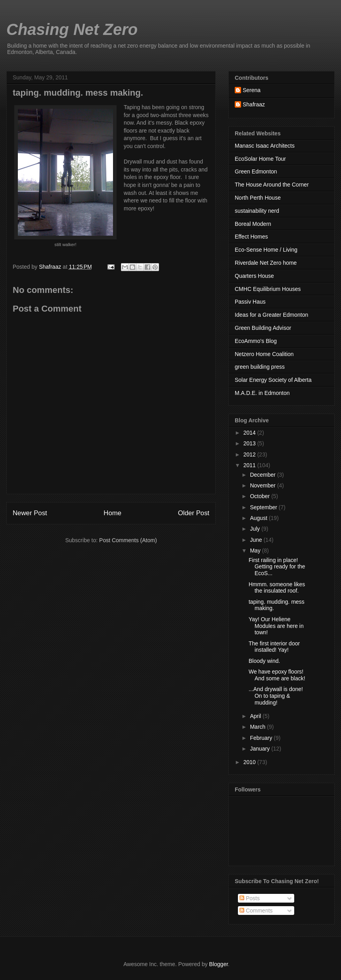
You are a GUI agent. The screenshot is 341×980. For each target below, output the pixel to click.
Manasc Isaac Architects (265, 146)
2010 (250, 762)
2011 (250, 465)
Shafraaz (254, 104)
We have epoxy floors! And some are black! (277, 675)
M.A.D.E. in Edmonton (262, 393)
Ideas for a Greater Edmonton (271, 315)
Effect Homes (251, 237)
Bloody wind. (264, 661)
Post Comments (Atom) (128, 540)
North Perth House (258, 198)
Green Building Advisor (263, 328)
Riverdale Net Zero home (266, 263)
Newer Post (30, 513)
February (262, 738)
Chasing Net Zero (72, 29)
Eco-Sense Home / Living (266, 250)
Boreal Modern (253, 224)
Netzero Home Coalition (264, 354)
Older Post (194, 513)
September (264, 507)
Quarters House (254, 276)
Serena (252, 90)
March (258, 727)
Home (112, 513)
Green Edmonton (256, 171)
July (256, 529)
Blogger (218, 964)
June (257, 540)
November (263, 485)
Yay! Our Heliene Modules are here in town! (276, 626)
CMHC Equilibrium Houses (268, 289)
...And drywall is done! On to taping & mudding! (276, 696)
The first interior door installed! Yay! (274, 647)
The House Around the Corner (272, 185)
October (261, 496)
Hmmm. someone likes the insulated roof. (277, 588)
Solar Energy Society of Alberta (273, 380)
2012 (250, 454)
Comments (256, 911)
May (256, 551)
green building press (260, 367)
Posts (250, 898)
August (259, 518)
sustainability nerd (257, 211)
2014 (250, 433)
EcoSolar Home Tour (260, 159)
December (263, 475)
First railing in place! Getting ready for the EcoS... (277, 567)
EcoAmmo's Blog (256, 341)
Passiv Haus (250, 302)
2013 (250, 443)
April (256, 716)
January (261, 749)
